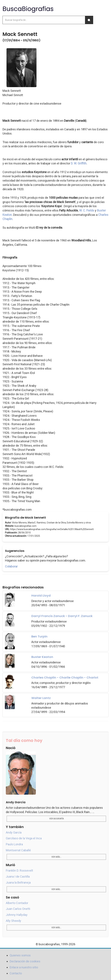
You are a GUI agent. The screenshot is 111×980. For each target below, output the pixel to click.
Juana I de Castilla (18, 876)
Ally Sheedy (13, 921)
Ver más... (56, 857)
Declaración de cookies (25, 961)
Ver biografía (56, 819)
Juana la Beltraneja (18, 882)
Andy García (14, 832)
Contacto (16, 973)
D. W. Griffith (79, 163)
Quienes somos (20, 955)
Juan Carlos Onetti (18, 909)
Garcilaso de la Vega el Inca (24, 838)
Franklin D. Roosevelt (19, 871)
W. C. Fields (87, 210)
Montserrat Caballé (18, 850)
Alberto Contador (17, 903)
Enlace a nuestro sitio (24, 967)
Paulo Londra (14, 844)
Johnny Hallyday (17, 915)
